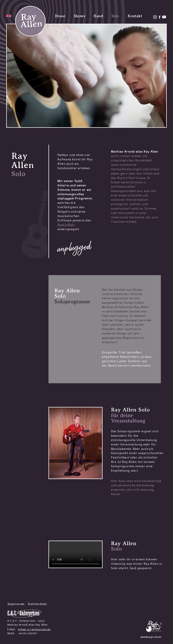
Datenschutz (37, 604)
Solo (115, 16)
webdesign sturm (151, 637)
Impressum (16, 604)
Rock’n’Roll (66, 225)
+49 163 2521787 (27, 634)
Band (98, 16)
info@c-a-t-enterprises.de (34, 630)
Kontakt (135, 16)
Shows (79, 16)
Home (60, 16)
